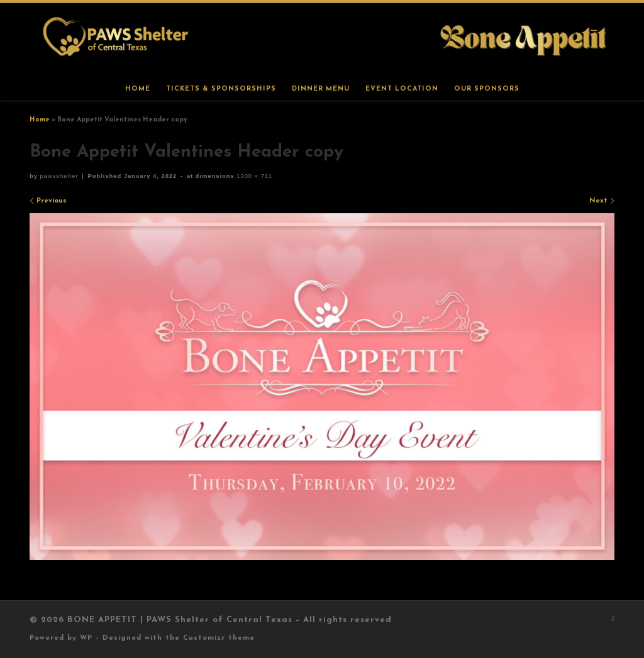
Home (40, 120)
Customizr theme (219, 638)
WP (86, 638)
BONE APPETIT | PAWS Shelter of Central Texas (180, 620)
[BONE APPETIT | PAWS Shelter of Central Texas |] (322, 39)
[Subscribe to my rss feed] (613, 619)
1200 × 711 (254, 176)
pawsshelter (59, 176)
